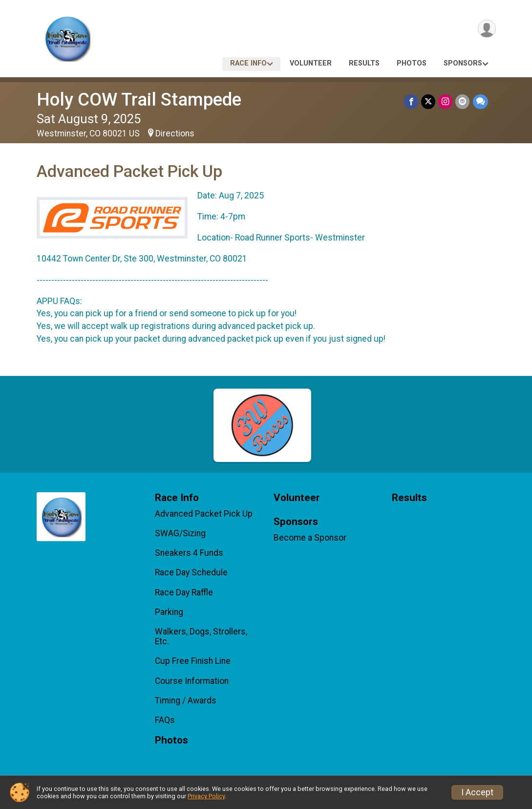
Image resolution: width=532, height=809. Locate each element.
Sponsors (463, 63)
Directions (175, 133)
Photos (412, 63)
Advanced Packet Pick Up (204, 514)
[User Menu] (487, 29)
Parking (169, 612)
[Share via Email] (463, 101)
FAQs (165, 720)
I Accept (477, 792)
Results (364, 63)
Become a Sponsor (310, 538)
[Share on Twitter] (429, 101)
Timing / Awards (186, 700)
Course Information (192, 681)
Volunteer (311, 63)
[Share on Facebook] (412, 101)
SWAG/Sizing (180, 533)
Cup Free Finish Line (193, 661)
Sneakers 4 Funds (189, 553)
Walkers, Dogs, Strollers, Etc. (201, 636)
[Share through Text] (480, 101)
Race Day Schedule (191, 572)
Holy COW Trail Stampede (139, 99)
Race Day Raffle (184, 592)
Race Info (248, 63)
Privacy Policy (206, 796)
